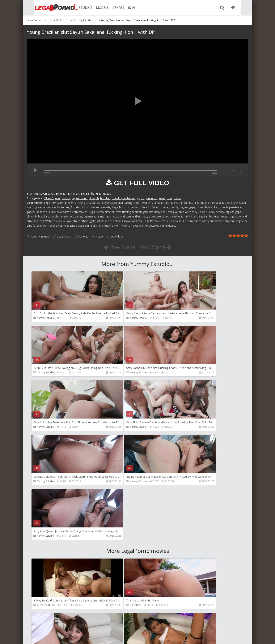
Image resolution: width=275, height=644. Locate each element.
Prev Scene (118, 247)
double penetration (124, 198)
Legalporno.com (48, 8)
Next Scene (156, 247)
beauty (66, 198)
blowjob (94, 198)
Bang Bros (114, 497)
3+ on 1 (49, 198)
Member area (54, 626)
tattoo (178, 198)
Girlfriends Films (46, 497)
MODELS (96, 8)
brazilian (105, 198)
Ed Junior (61, 194)
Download (115, 236)
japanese (152, 198)
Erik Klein (74, 194)
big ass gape (80, 198)
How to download (81, 626)
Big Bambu (87, 194)
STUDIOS (79, 8)
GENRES (112, 8)
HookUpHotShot (188, 497)
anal (58, 198)
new (169, 198)
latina (162, 198)
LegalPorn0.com (55, 637)
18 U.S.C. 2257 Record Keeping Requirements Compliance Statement (148, 637)
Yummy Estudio (40, 236)
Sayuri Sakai (47, 194)
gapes (141, 198)
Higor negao (104, 194)
